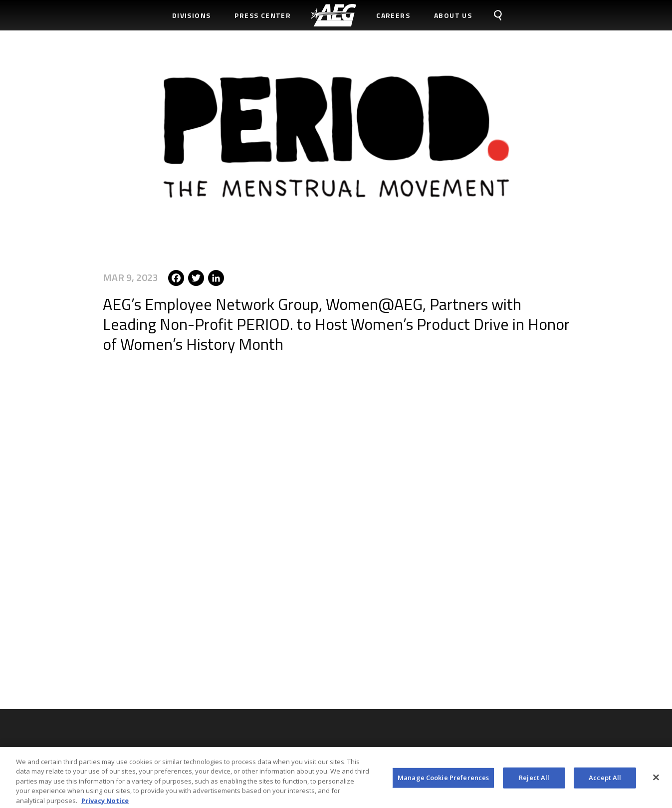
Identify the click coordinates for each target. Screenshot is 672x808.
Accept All (605, 781)
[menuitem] (334, 15)
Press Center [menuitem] (263, 15)
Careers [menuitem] (393, 15)
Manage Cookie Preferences (443, 781)
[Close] (656, 781)
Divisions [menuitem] (192, 15)
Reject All (534, 781)
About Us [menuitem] (453, 15)
